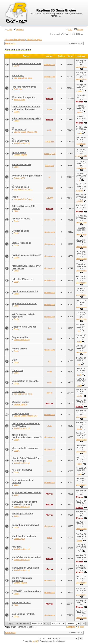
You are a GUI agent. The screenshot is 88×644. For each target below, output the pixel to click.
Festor (50, 461)
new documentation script (25, 291)
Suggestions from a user (24, 303)
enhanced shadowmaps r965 (26, 118)
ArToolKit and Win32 (22, 470)
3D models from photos (24, 97)
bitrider (50, 88)
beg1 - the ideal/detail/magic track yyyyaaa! (26, 425)
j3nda (50, 426)
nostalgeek (50, 141)
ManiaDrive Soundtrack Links (27, 64)
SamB (49, 538)
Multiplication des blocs (24, 536)
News (16, 211)
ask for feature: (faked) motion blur (23, 316)
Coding (17, 111)
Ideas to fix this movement (25, 448)
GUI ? (15, 360)
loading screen (19, 349)
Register (19, 30)
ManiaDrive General (22, 143)
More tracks (18, 76)
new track (17, 547)
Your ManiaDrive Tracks (23, 78)
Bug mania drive (20, 337)
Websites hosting (21, 402)
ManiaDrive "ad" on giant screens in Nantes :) (24, 503)
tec (50, 328)
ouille (50, 130)
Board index (10, 43)
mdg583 (50, 188)
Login (8, 30)
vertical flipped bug (21, 243)
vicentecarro (49, 220)
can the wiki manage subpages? (22, 579)
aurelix (49, 393)
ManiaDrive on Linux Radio (25, 568)
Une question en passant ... (25, 381)
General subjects (21, 155)
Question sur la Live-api (24, 327)
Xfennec (50, 99)
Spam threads (19, 152)
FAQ (69, 30)
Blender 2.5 (21, 130)
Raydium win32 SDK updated (26, 493)
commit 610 (18, 371)
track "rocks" (18, 392)
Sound (16, 66)
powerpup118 (50, 154)
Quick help (18, 89)
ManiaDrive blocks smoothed (26, 557)
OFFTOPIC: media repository (26, 591)
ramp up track (22, 187)
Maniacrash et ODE (21, 165)
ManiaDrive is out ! (21, 603)
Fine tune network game (24, 87)
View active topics (34, 39)
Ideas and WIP (20, 100)
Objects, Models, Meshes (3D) (26, 132)
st (50, 177)
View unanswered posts (15, 39)
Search (79, 30)
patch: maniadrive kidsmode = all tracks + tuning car (26, 108)
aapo (49, 109)
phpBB (35, 641)
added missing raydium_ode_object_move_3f (27, 436)
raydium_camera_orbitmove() (27, 255)
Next (82, 627)
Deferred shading (21, 231)
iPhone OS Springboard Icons (27, 176)
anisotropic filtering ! (22, 514)
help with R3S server (22, 279)
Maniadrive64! (22, 141)
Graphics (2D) (19, 178)
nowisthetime (49, 65)
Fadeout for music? (22, 219)
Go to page (71, 627)
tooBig (15, 197)
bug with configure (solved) (26, 525)
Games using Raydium (23, 614)
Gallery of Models (21, 413)
